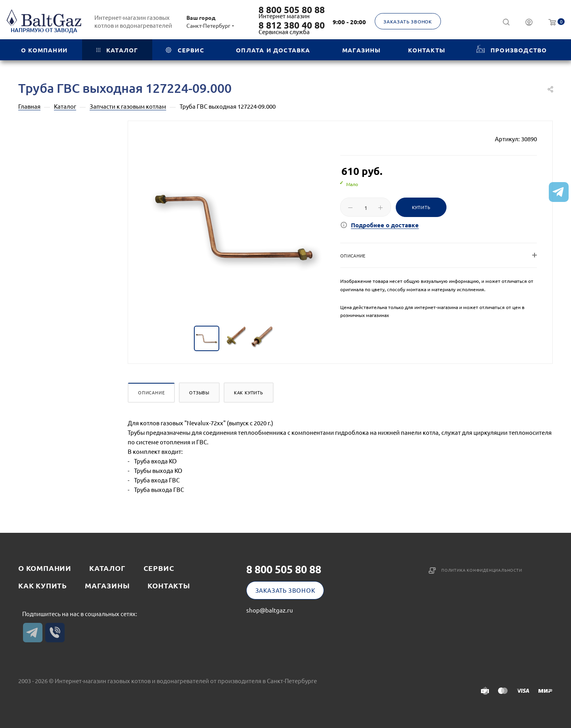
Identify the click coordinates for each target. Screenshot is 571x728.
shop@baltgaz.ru (270, 610)
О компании (45, 568)
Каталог (107, 568)
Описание (151, 392)
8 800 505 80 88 (292, 10)
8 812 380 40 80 (292, 25)
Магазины (107, 585)
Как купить (249, 392)
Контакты (169, 585)
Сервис (159, 568)
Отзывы (199, 392)
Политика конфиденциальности (482, 570)
